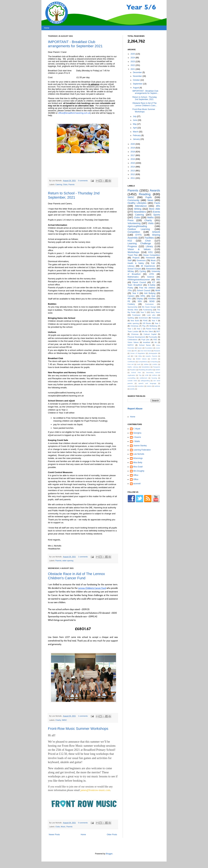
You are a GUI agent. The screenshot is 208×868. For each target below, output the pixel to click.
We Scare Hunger (149, 307)
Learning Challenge (139, 243)
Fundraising (148, 310)
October (137, 80)
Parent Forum (151, 329)
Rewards (157, 351)
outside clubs (132, 381)
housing (154, 378)
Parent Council (139, 282)
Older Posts (112, 835)
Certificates (131, 362)
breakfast (147, 342)
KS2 (130, 241)
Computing (154, 362)
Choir (148, 241)
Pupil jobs (145, 340)
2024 (133, 58)
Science (151, 277)
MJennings (138, 458)
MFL (136, 351)
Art (156, 342)
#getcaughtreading (137, 226)
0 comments (83, 181)
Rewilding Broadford (146, 370)
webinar (157, 386)
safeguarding (145, 381)
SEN (140, 301)
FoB (153, 263)
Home (47, 28)
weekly (132, 389)
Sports (157, 215)
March (136, 132)
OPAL (143, 296)
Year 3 (157, 323)
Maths (150, 217)
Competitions (143, 362)
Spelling (131, 318)
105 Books (147, 323)
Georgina (137, 433)
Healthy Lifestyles (137, 203)
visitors (149, 386)
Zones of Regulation (138, 353)
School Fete (136, 372)
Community (133, 200)
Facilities (149, 238)
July (135, 116)
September (138, 84)
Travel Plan (133, 255)
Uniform (155, 375)
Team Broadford (135, 285)
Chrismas (135, 334)
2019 (133, 148)
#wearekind (151, 269)
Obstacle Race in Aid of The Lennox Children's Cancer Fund (76, 576)
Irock (139, 364)
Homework (150, 258)
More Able (155, 209)
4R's (130, 299)
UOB (147, 375)
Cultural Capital (150, 334)
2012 (133, 174)
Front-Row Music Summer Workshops (78, 729)
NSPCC (131, 345)
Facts (157, 203)
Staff (130, 260)
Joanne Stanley (140, 446)
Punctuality (153, 337)
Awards (155, 190)
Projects (136, 258)
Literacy (131, 266)
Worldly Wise (133, 310)
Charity (58, 720)
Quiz (153, 296)
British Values (141, 359)
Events (156, 212)
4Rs (158, 206)
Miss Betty (138, 463)
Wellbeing (153, 326)
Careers (131, 296)
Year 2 (140, 329)
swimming (131, 386)
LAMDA (155, 364)
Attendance (141, 206)
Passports (157, 367)
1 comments (83, 557)
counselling (131, 378)
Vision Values (133, 342)
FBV (158, 280)
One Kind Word (146, 351)
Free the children (147, 288)
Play (144, 326)
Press (131, 220)
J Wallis (137, 441)
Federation (156, 318)
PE (129, 301)
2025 (133, 54)
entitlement (143, 378)
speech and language (147, 383)
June (135, 120)
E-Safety (152, 285)
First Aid (131, 364)
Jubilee (146, 364)
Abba (140, 356)
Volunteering (134, 223)
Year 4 (154, 321)
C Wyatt (137, 429)
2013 (133, 171)
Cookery (131, 304)
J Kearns (137, 437)
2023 (133, 62)
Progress (132, 246)
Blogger (109, 854)
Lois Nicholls (139, 454)
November (138, 76)
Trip (140, 375)
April (135, 128)
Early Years (155, 312)
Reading (145, 194)
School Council (144, 291)
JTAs (130, 291)
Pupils (149, 197)
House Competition (152, 255)
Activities (152, 299)
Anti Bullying (150, 293)
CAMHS (154, 359)
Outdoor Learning (139, 229)
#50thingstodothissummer (139, 280)
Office (136, 475)
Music (63, 827)
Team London (133, 331)
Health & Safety (136, 263)
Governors (141, 260)
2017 (133, 155)
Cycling (143, 271)
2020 (133, 144)
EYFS (139, 235)
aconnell (137, 484)
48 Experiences (148, 266)
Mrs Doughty (139, 471)
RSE (155, 340)
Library (149, 246)
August (136, 88)
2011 (133, 178)
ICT (154, 282)
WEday (131, 271)
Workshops (133, 252)
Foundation (149, 348)
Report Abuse (135, 409)
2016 (133, 159)
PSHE (145, 321)
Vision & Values (139, 249)
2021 (133, 69)
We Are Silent (147, 331)
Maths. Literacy (133, 367)
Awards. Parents (151, 356)
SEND (152, 301)
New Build (135, 321)
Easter (140, 348)
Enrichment (143, 318)
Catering (59, 184)
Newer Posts (54, 835)
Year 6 (135, 293)
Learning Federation (142, 450)
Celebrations (133, 340)
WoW (158, 291)
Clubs (65, 184)
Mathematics (133, 277)
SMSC (64, 720)
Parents (71, 184)
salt (129, 356)
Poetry (130, 288)
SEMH (158, 370)
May (135, 124)
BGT (158, 331)
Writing (138, 209)
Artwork (156, 232)
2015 (133, 163)
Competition (134, 232)
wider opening (68, 561)
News (150, 200)
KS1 (151, 252)
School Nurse (145, 345)
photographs (153, 353)
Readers (133, 370)
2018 (133, 152)
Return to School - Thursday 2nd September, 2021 (74, 195)
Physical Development (136, 337)
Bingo (130, 359)
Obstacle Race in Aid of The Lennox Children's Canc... (145, 104)
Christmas (134, 326)
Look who (151, 315)
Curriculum (149, 304)
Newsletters (140, 212)
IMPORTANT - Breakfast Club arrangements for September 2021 (75, 44)
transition (141, 386)
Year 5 (143, 312)
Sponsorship (132, 307)
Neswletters (146, 367)
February (137, 135)
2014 (133, 167)
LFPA (152, 274)
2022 (133, 65)
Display (140, 299)
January (137, 139)
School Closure (134, 269)
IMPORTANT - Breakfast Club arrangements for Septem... (146, 92)
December (138, 72)
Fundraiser (136, 315)
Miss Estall (138, 467)
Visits (151, 223)
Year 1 (130, 329)
